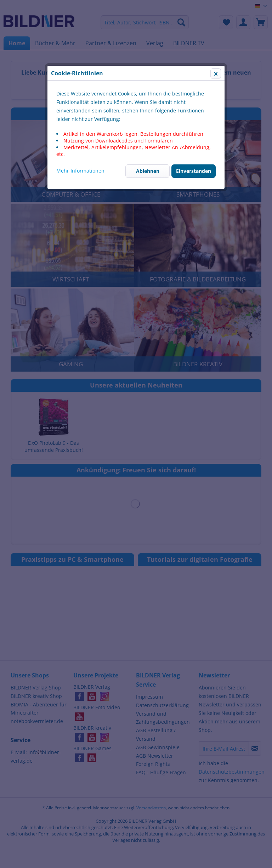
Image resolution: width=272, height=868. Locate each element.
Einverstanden (194, 171)
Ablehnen (148, 171)
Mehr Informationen (80, 171)
